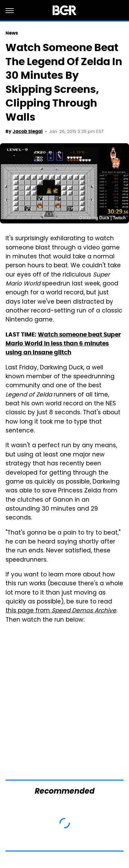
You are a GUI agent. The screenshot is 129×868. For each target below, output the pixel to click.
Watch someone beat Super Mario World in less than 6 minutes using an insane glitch (63, 344)
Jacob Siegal (28, 131)
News (12, 33)
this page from (61, 611)
